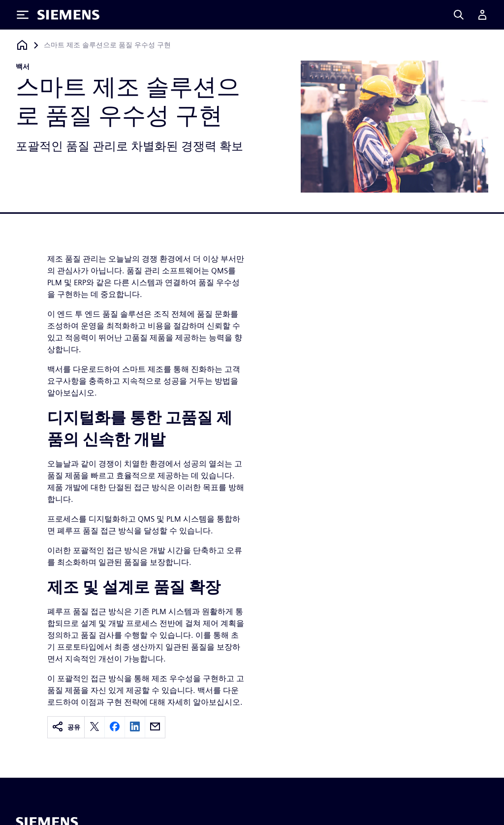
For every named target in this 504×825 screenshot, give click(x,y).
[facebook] (115, 727)
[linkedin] (135, 727)
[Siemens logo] (68, 15)
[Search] (459, 15)
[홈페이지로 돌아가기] (22, 45)
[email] (155, 727)
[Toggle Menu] (23, 15)
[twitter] (94, 727)
